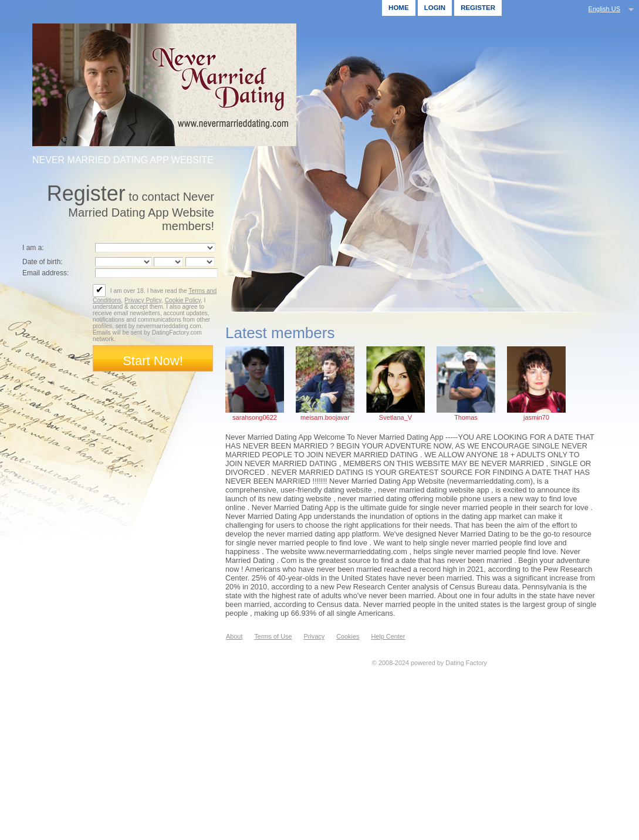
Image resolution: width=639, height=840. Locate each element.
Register (478, 8)
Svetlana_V (395, 417)
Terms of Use (273, 636)
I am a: (33, 248)
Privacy (314, 636)
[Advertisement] (327, 749)
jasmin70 (536, 417)
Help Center (388, 636)
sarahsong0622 (255, 417)
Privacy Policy (143, 300)
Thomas (466, 417)
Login (435, 8)
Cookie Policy (183, 300)
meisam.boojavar (325, 417)
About (234, 636)
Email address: (45, 273)
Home (399, 8)
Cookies (348, 636)
